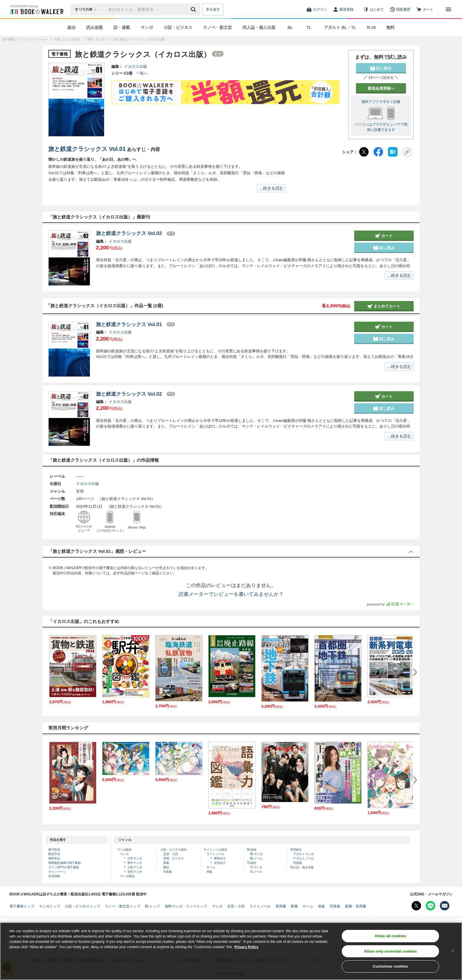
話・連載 (122, 27)
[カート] (425, 9)
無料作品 (54, 858)
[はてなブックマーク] (393, 152)
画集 (209, 872)
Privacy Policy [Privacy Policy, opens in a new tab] (246, 949)
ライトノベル (215, 854)
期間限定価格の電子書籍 (65, 863)
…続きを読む (271, 188)
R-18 (371, 27)
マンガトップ (49, 906)
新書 (166, 863)
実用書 (281, 906)
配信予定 (54, 854)
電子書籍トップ (22, 906)
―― (80, 476)
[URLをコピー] (407, 152)
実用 (80, 491)
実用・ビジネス (174, 858)
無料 (390, 27)
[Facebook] (378, 152)
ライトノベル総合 (215, 850)
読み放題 (95, 27)
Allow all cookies (390, 938)
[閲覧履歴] (400, 9)
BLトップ (152, 906)
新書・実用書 (356, 906)
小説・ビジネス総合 (174, 850)
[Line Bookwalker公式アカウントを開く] (430, 906)
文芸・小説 (171, 854)
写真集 (168, 872)
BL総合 (252, 850)
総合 (72, 27)
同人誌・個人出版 (259, 27)
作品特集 (54, 876)
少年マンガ (135, 858)
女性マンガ (135, 872)
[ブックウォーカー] (36, 9)
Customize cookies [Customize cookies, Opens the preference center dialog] (390, 968)
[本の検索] (88, 9)
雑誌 (166, 867)
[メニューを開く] (448, 9)
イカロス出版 (136, 66)
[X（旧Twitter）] (364, 152)
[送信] (194, 9)
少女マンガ (135, 867)
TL (309, 27)
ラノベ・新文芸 (217, 27)
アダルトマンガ (303, 854)
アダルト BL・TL (340, 27)
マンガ (147, 27)
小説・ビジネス (178, 27)
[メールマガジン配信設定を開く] (445, 906)
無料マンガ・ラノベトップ (186, 906)
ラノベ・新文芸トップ (123, 906)
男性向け (220, 858)
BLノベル (256, 858)
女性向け (220, 863)
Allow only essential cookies (390, 953)
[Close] (453, 953)
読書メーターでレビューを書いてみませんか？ (231, 594)
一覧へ (142, 73)
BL (290, 27)
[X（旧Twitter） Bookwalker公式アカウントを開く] (416, 906)
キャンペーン (57, 872)
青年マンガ (135, 863)
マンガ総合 (124, 850)
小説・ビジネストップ (82, 906)
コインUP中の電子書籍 (64, 867)
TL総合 (252, 863)
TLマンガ (256, 867)
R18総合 (296, 850)
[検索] (194, 9)
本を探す (213, 9)
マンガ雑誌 (127, 876)
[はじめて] (374, 9)
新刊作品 (54, 850)
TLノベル (256, 872)
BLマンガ (256, 854)
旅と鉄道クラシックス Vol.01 (87, 149)
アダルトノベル (303, 858)
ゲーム (211, 867)
